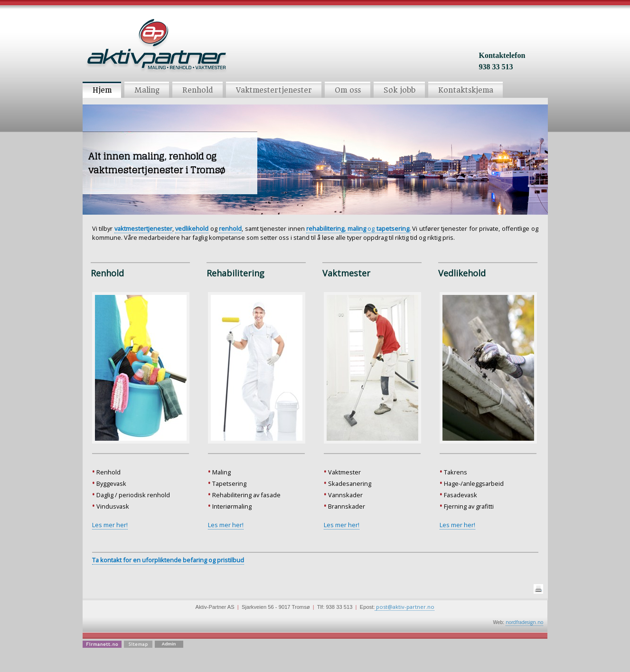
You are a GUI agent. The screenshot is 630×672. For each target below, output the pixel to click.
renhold (230, 228)
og (358, 228)
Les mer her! (110, 525)
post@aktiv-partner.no (405, 607)
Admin (169, 644)
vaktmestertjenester (143, 228)
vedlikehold (192, 228)
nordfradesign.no (524, 622)
